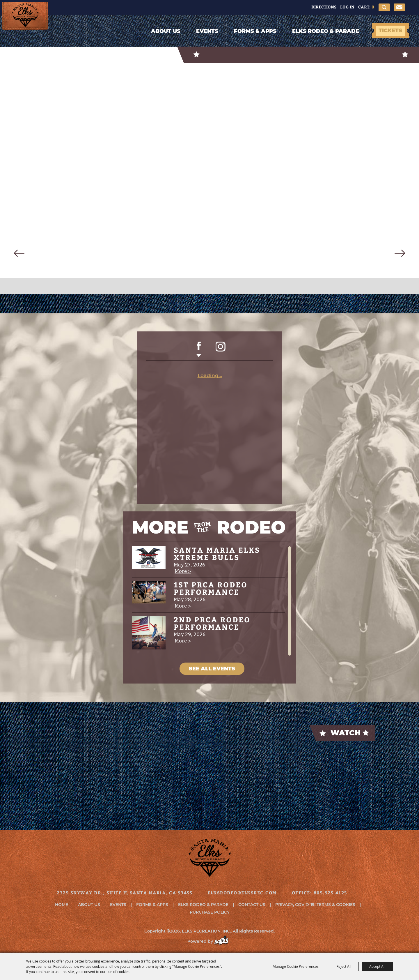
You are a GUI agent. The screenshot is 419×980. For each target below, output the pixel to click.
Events (207, 31)
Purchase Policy (210, 912)
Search (384, 7)
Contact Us (252, 905)
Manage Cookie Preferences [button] (296, 966)
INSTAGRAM (221, 350)
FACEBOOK (199, 350)
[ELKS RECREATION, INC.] (51, 33)
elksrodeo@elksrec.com (242, 893)
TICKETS (390, 31)
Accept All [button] (377, 966)
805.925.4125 (330, 893)
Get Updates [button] (399, 7)
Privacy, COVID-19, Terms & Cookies (315, 905)
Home (62, 905)
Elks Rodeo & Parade (326, 31)
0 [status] (373, 7)
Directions (324, 7)
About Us (166, 31)
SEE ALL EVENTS (212, 669)
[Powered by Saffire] (224, 941)
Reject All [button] (344, 966)
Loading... (210, 375)
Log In (347, 7)
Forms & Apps (255, 31)
